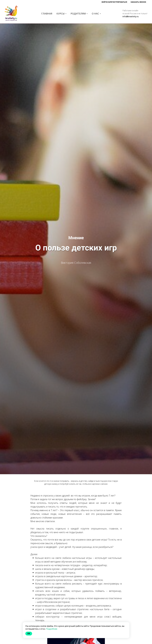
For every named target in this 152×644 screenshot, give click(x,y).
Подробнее (52, 629)
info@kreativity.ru (131, 16)
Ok (29, 634)
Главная (47, 14)
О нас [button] (96, 14)
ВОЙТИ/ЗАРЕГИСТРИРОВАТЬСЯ (114, 2)
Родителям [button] (79, 14)
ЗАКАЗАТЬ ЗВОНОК (138, 2)
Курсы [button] (61, 14)
